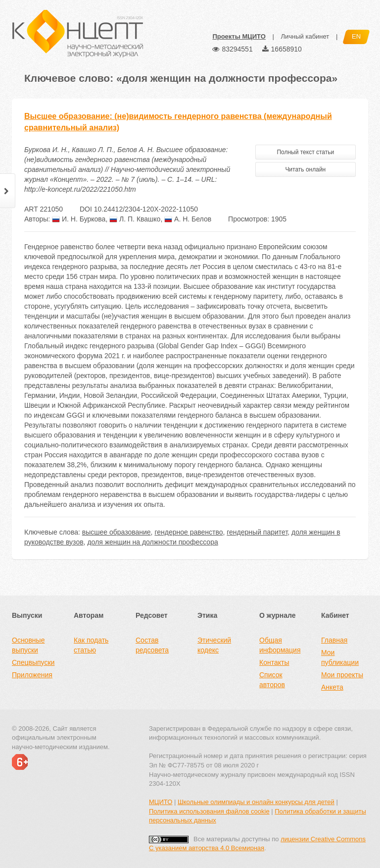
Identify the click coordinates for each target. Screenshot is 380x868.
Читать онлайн (305, 169)
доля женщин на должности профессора (152, 542)
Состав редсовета (152, 645)
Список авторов (272, 680)
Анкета (332, 687)
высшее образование (117, 532)
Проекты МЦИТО (239, 36)
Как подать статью (91, 645)
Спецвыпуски (33, 662)
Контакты (274, 662)
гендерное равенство (189, 532)
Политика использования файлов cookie (209, 811)
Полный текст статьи (305, 152)
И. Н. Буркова (79, 219)
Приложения (32, 675)
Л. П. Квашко (135, 219)
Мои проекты (342, 675)
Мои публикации (340, 657)
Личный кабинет (305, 36)
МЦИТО (161, 802)
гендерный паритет (257, 532)
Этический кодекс (214, 645)
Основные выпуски (28, 645)
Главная (334, 640)
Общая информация (280, 645)
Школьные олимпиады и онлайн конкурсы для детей (256, 802)
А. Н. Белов (188, 219)
